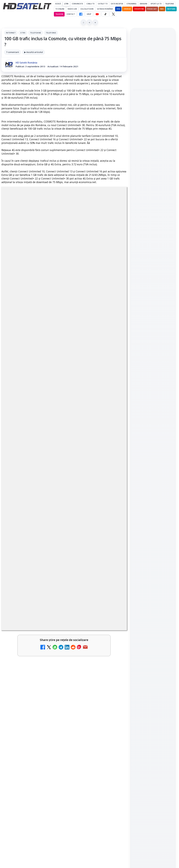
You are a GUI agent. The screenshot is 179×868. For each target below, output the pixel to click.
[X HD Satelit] (113, 14)
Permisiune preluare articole (153, 454)
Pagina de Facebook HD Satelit (153, 327)
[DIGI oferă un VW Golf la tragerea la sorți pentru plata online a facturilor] (114, 718)
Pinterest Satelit (153, 381)
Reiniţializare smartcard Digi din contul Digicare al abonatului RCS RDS (35, 597)
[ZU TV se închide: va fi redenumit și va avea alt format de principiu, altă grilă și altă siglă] (114, 601)
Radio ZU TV (86, 634)
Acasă (58, 4)
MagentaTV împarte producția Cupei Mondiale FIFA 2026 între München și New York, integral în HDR (89, 675)
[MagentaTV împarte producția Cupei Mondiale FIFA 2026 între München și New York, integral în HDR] (114, 670)
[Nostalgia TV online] (114, 564)
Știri (66, 4)
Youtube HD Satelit (153, 356)
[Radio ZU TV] (114, 642)
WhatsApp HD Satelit (153, 348)
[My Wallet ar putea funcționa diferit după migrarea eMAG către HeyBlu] (50, 564)
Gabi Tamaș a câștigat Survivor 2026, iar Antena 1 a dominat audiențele (151, 76)
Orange (127, 9)
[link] (32, 569)
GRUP (89, 14)
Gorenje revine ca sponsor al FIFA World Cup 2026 (151, 58)
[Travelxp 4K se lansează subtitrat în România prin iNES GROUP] (50, 670)
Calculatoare (87, 9)
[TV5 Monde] (50, 718)
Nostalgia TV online (86, 558)
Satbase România (105, 9)
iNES (162, 9)
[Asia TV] (50, 642)
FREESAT (148, 419)
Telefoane (36, 33)
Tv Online (60, 9)
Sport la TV (156, 4)
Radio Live (72, 9)
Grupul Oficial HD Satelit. (87, 476)
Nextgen (171, 9)
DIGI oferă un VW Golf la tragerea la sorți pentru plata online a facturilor (89, 719)
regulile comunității (49, 472)
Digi (137, 419)
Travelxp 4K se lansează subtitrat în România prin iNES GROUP (24, 669)
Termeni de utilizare (153, 464)
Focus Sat (152, 9)
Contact (71, 14)
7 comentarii (13, 52)
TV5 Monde (21, 710)
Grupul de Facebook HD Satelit (153, 338)
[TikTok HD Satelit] (105, 14)
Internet (11, 33)
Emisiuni (144, 4)
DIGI (118, 9)
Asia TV (18, 634)
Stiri (23, 33)
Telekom (59, 14)
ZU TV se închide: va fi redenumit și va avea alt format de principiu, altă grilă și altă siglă (89, 602)
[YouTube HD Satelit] (97, 14)
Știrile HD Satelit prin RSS (153, 391)
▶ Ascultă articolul (34, 52)
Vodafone (139, 9)
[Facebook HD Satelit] (81, 14)
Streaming (131, 4)
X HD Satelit (153, 373)
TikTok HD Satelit (153, 364)
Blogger (113, 754)
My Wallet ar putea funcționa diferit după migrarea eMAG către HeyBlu (25, 563)
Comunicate (77, 4)
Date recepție (117, 4)
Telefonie (170, 4)
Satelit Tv (103, 4)
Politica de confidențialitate (153, 473)
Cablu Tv (90, 4)
